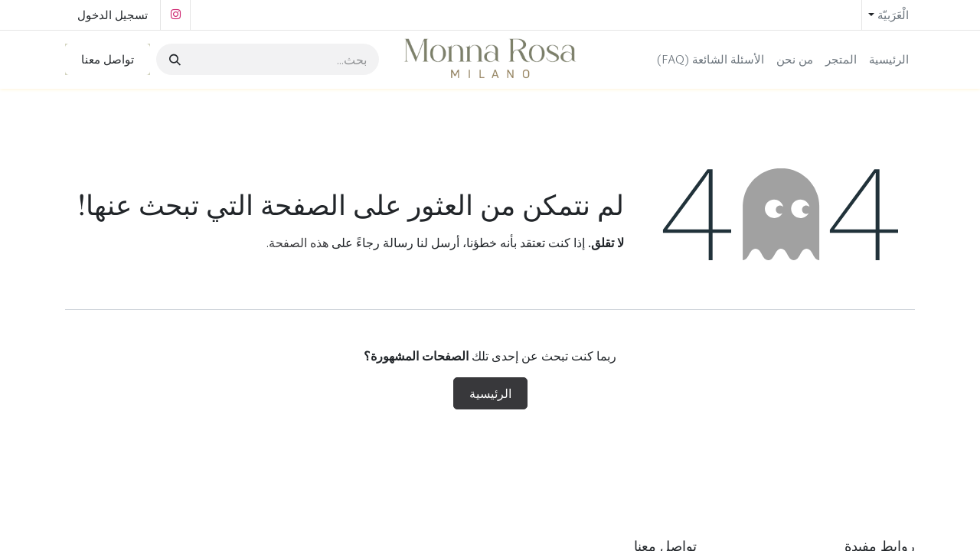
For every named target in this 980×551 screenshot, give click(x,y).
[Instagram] (175, 15)
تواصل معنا (108, 59)
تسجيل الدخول (113, 15)
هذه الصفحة (299, 243)
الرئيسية (490, 393)
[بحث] (176, 59)
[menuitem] (889, 59)
